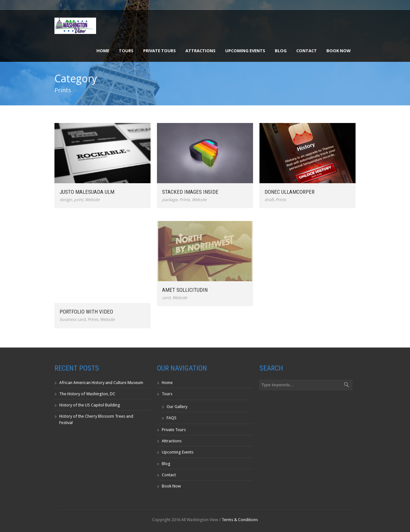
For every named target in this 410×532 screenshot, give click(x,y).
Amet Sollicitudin (185, 290)
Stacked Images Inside (190, 192)
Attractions (201, 51)
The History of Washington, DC (87, 394)
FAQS (172, 418)
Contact (307, 51)
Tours (126, 51)
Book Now (339, 51)
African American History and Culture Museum (101, 383)
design (66, 200)
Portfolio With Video (86, 312)
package (170, 200)
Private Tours (160, 51)
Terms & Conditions (240, 520)
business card (73, 319)
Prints (185, 200)
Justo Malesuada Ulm (87, 192)
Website (92, 200)
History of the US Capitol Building (90, 405)
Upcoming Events (245, 51)
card (166, 298)
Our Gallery (177, 407)
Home (103, 51)
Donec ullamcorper (290, 192)
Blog (281, 51)
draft (269, 200)
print (78, 200)
